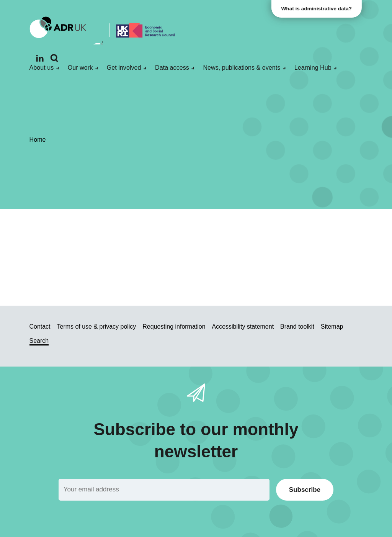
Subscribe (305, 490)
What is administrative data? (318, 9)
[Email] (164, 490)
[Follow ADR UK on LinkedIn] (40, 58)
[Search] (54, 58)
